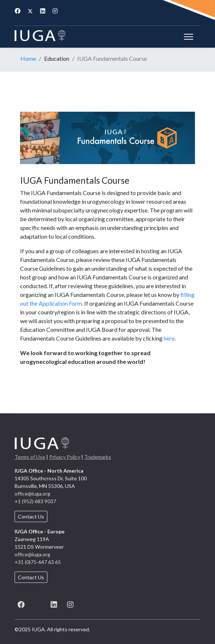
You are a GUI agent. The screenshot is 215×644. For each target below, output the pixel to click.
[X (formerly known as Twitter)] (37, 603)
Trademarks (98, 457)
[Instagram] (55, 11)
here (169, 338)
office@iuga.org (32, 494)
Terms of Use (30, 457)
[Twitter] (30, 11)
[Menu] (189, 37)
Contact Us (31, 516)
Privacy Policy (65, 457)
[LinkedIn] (54, 603)
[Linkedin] (43, 11)
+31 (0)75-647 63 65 (38, 562)
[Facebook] (17, 11)
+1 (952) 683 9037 (35, 501)
